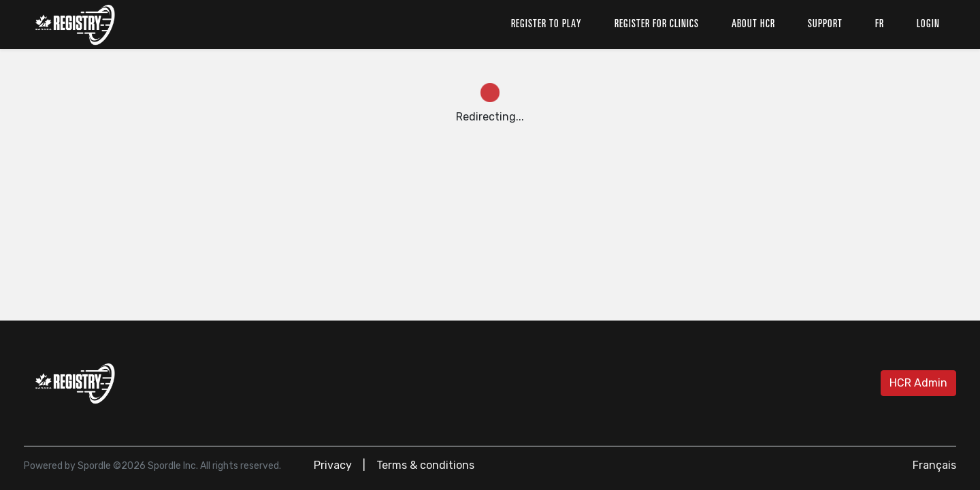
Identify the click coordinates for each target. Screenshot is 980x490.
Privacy (333, 465)
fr (880, 24)
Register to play (546, 24)
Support (825, 24)
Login (928, 24)
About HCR (753, 24)
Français (934, 465)
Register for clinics (657, 24)
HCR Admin (918, 383)
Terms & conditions (425, 465)
